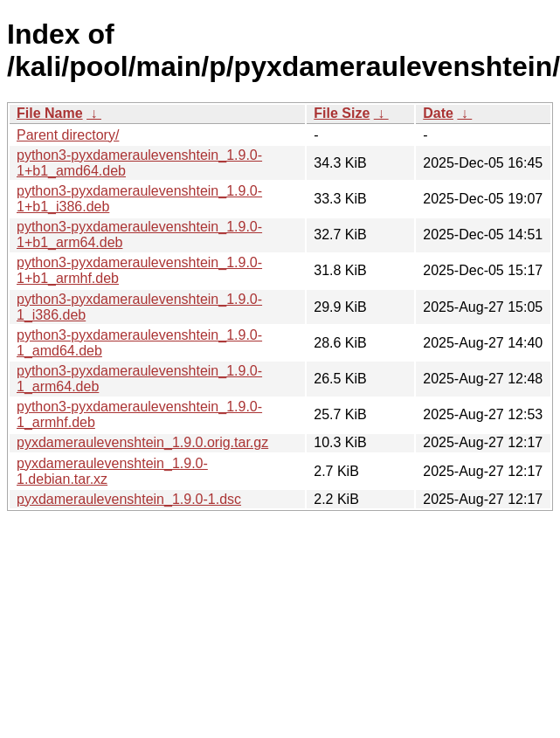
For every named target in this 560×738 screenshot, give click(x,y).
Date (438, 113)
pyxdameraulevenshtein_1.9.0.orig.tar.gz (142, 442)
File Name (50, 113)
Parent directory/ (68, 135)
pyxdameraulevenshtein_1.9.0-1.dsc (129, 499)
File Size (342, 113)
